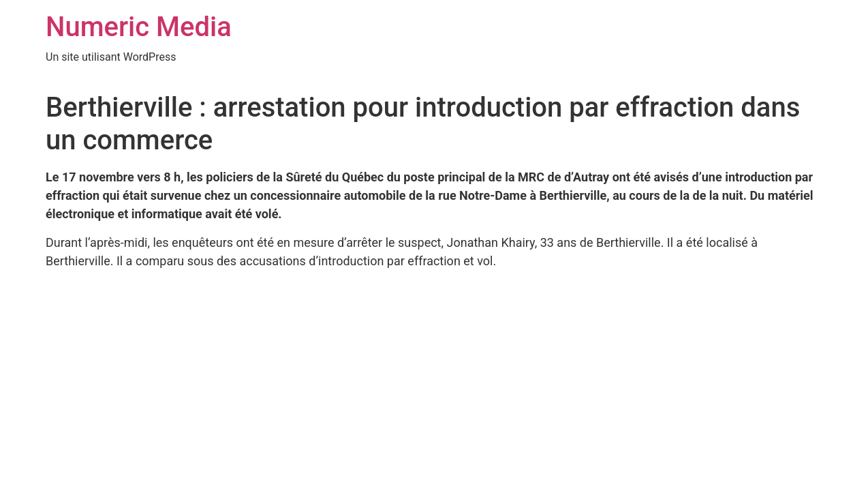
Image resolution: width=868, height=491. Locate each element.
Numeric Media (139, 27)
